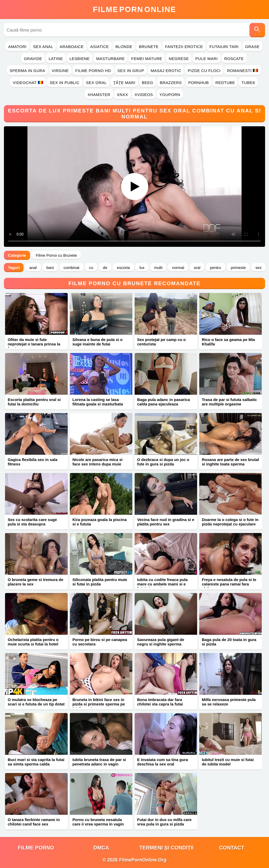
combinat (71, 268)
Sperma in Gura (27, 71)
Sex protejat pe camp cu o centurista (162, 342)
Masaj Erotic (166, 71)
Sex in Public (65, 83)
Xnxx (122, 95)
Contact (232, 848)
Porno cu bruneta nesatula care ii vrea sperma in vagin (98, 822)
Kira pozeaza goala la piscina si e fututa (100, 522)
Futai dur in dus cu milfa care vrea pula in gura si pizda (164, 822)
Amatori (17, 47)
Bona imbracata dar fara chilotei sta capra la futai (160, 702)
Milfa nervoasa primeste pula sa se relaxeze (229, 702)
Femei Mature (147, 59)
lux (142, 268)
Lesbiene (80, 59)
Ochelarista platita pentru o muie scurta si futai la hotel (33, 642)
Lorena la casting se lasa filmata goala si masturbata (98, 402)
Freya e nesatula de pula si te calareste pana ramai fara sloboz (229, 584)
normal (178, 268)
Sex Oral (96, 83)
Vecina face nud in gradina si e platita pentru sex (166, 522)
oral (197, 268)
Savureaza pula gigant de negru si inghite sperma (161, 642)
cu (91, 268)
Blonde (124, 47)
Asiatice (99, 47)
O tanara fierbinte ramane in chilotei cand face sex (34, 822)
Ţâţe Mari (124, 83)
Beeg (148, 83)
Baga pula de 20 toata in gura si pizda (229, 642)
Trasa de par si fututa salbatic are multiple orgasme (229, 402)
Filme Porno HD (93, 71)
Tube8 (248, 83)
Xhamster (99, 95)
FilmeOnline (134, 9)
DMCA (101, 848)
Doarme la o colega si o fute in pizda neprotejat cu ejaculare (230, 522)
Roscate (234, 59)
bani (50, 268)
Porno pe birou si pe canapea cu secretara (100, 642)
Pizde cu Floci (204, 71)
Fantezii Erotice (184, 47)
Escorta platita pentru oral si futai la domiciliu (34, 402)
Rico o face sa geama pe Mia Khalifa (228, 342)
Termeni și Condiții (167, 848)
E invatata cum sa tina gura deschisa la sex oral (163, 762)
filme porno (36, 848)
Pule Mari (206, 59)
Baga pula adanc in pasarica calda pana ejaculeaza (164, 402)
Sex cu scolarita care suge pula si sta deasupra (32, 522)
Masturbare (110, 59)
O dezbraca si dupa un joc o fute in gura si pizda (163, 462)
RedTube (225, 83)
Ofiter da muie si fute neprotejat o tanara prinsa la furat (34, 344)
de (105, 268)
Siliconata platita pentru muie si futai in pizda (100, 582)
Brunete (149, 47)
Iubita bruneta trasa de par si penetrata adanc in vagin (99, 762)
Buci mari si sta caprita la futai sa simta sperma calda (36, 762)
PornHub (199, 83)
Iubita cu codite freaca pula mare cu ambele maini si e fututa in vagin (162, 584)
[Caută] (257, 30)
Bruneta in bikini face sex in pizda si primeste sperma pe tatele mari (99, 704)
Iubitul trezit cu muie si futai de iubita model (228, 762)
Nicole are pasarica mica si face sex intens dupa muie (98, 462)
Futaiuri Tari (224, 47)
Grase (252, 47)
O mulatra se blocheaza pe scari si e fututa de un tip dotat (36, 702)
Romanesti (243, 71)
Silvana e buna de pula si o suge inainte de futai (98, 342)
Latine (56, 59)
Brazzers (171, 83)
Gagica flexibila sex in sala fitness (32, 462)
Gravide (33, 59)
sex (258, 268)
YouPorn (170, 95)
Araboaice (72, 47)
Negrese (179, 59)
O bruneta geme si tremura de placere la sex (35, 582)
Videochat (28, 83)
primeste (238, 268)
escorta (123, 268)
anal (33, 268)
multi (158, 268)
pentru (216, 268)
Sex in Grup (131, 71)
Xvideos (144, 95)
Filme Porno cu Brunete (56, 255)
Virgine (60, 71)
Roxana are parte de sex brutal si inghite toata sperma (230, 462)
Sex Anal (43, 47)
